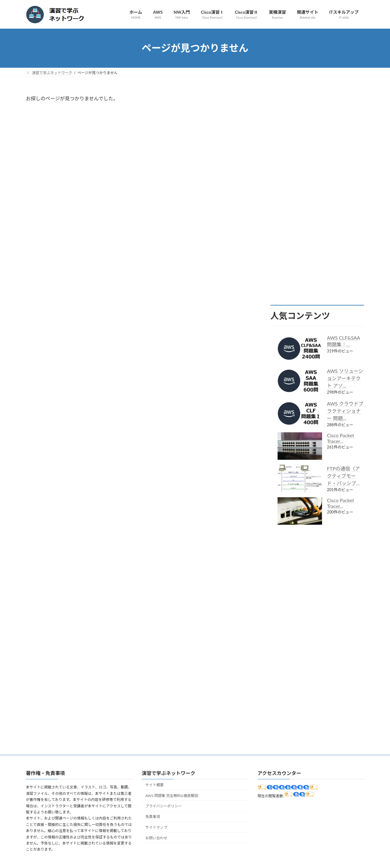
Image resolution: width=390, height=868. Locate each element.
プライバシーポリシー (164, 806)
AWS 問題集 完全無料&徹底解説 (172, 795)
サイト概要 (154, 785)
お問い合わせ (156, 838)
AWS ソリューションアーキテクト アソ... (345, 378)
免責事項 (153, 817)
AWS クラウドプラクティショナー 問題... (345, 411)
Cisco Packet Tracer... (340, 438)
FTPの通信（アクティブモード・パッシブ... (343, 476)
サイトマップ (156, 827)
